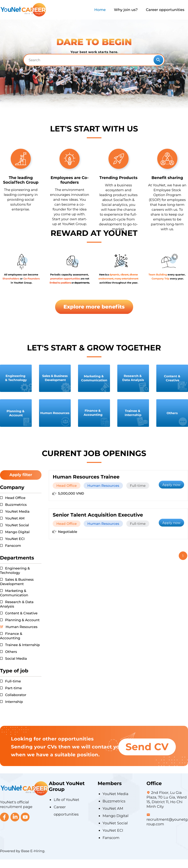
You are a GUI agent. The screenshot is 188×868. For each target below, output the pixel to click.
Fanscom (111, 838)
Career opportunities (165, 10)
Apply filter (21, 475)
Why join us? (126, 10)
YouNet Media (116, 794)
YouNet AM (113, 808)
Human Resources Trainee (86, 477)
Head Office (66, 486)
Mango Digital (116, 816)
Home (100, 10)
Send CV (147, 747)
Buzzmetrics (114, 801)
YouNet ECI (113, 830)
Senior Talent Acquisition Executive (98, 515)
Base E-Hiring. (33, 851)
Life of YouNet (66, 800)
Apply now (171, 485)
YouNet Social (115, 823)
